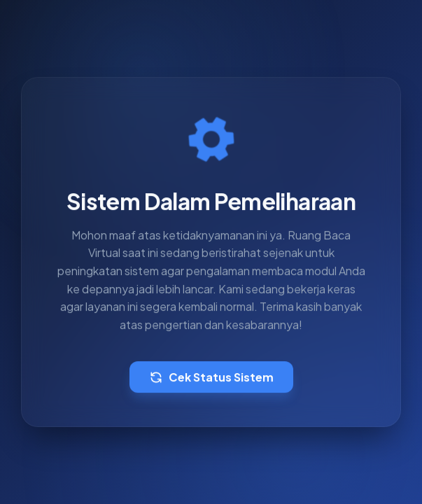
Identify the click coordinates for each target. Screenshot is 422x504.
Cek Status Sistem (211, 378)
